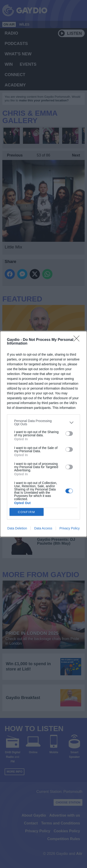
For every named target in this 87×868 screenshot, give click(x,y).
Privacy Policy (69, 528)
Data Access (43, 528)
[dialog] (43, 434)
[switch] (69, 434)
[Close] (78, 340)
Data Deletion (17, 528)
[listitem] (43, 422)
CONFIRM (27, 512)
